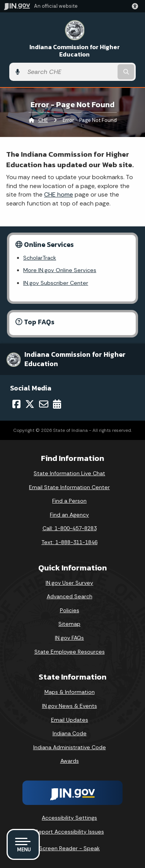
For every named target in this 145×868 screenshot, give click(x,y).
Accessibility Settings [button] (69, 818)
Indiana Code (70, 733)
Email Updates (70, 720)
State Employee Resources (70, 652)
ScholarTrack (40, 258)
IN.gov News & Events (70, 706)
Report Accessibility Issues (70, 832)
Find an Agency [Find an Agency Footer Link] (69, 515)
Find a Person (69, 501)
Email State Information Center (69, 487)
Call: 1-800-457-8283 (70, 528)
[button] (136, 6)
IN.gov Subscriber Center (56, 283)
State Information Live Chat (69, 473)
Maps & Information (70, 692)
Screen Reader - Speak (69, 848)
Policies (70, 610)
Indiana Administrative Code (70, 747)
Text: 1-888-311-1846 (69, 542)
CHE (43, 120)
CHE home (59, 194)
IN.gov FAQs (69, 638)
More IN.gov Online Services (60, 270)
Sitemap (69, 624)
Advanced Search (70, 596)
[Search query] (70, 72)
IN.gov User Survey (69, 583)
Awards (70, 761)
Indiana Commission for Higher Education (75, 51)
